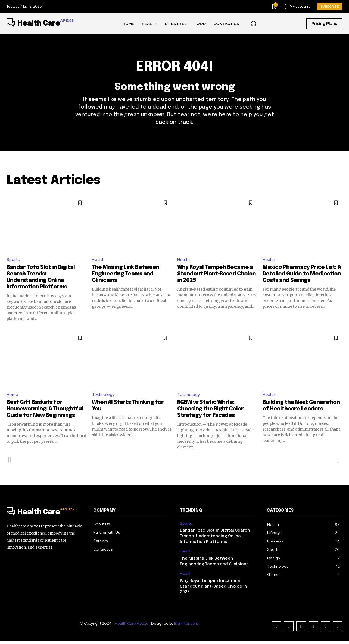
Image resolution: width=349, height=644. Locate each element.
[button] (254, 24)
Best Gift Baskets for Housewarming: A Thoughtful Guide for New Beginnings (45, 412)
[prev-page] (10, 463)
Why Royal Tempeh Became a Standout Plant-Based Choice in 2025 (216, 277)
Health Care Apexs (131, 626)
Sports (13, 262)
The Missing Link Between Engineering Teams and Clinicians (126, 277)
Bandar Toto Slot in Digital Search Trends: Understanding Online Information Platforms (215, 539)
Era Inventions (186, 626)
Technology (104, 398)
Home (13, 398)
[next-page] (339, 463)
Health (99, 262)
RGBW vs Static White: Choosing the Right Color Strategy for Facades (210, 412)
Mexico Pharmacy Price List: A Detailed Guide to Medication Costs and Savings (302, 277)
